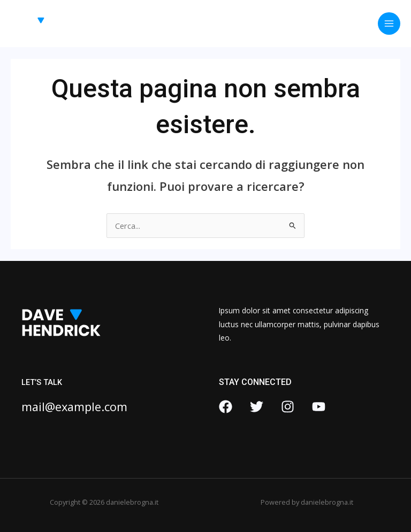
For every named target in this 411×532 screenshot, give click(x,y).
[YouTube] (319, 407)
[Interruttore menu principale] (389, 24)
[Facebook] (226, 407)
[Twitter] (257, 407)
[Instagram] (288, 407)
